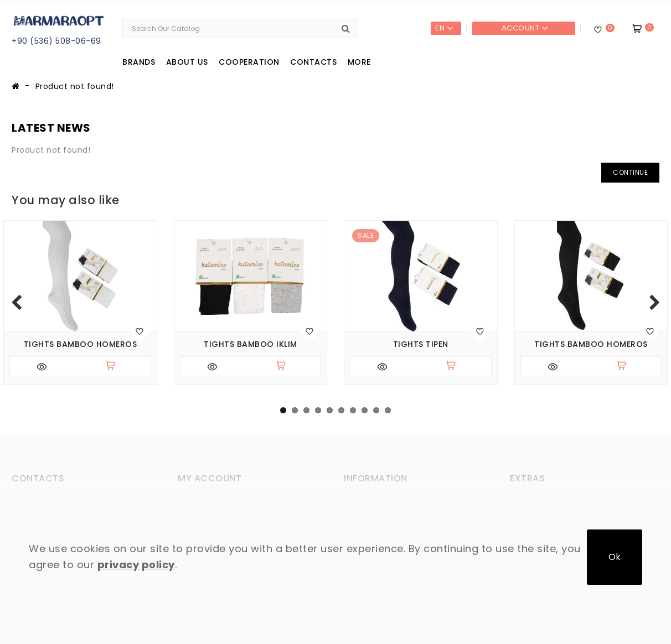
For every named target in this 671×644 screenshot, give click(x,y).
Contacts (313, 62)
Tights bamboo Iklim (251, 344)
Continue (630, 172)
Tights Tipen (421, 344)
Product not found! (75, 86)
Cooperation (249, 62)
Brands (139, 62)
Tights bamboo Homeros (81, 344)
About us (187, 62)
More (359, 62)
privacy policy (136, 565)
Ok (615, 557)
